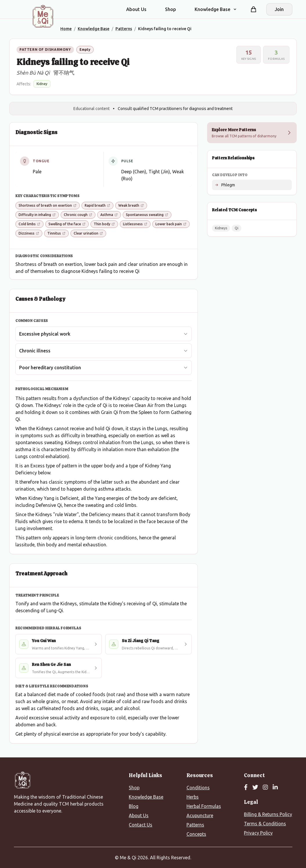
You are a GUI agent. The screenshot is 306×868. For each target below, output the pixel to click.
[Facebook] (246, 788)
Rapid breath (97, 205)
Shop (171, 9)
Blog (134, 806)
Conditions (198, 788)
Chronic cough (78, 215)
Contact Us (141, 825)
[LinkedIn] (275, 788)
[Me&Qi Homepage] (43, 16)
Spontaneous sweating (147, 215)
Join (279, 9)
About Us (136, 9)
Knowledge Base (146, 797)
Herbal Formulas (204, 806)
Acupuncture (200, 815)
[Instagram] (265, 788)
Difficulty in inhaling (37, 215)
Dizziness (29, 233)
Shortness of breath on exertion (48, 205)
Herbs (193, 797)
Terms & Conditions (265, 824)
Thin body (104, 224)
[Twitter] (255, 788)
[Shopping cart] (254, 9)
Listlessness (135, 224)
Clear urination (88, 233)
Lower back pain (171, 224)
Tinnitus (56, 233)
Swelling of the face (67, 224)
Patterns (195, 825)
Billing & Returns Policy (268, 814)
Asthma (109, 215)
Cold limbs (29, 224)
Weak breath (131, 205)
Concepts (196, 834)
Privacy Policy (258, 833)
